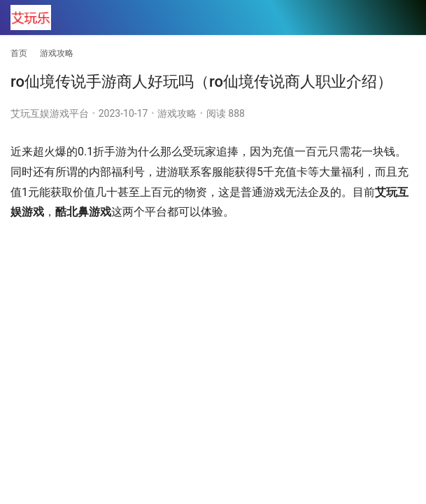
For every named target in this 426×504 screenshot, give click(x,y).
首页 (19, 53)
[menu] (404, 18)
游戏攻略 (177, 113)
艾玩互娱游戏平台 (50, 113)
